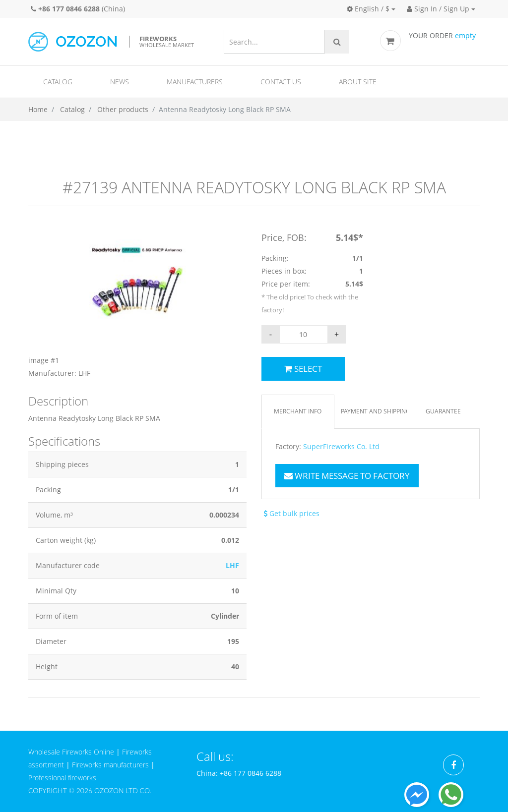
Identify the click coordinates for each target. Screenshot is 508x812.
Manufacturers (195, 82)
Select (303, 369)
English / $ (368, 9)
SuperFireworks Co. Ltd (341, 447)
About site (358, 82)
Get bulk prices (290, 513)
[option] (137, 305)
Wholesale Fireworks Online (71, 752)
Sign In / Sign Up (438, 9)
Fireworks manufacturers (110, 765)
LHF (232, 565)
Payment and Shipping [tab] (374, 411)
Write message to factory (347, 476)
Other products (123, 109)
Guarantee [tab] (443, 411)
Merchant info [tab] (298, 411)
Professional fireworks (62, 778)
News (120, 82)
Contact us (281, 82)
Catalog (58, 82)
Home (38, 109)
